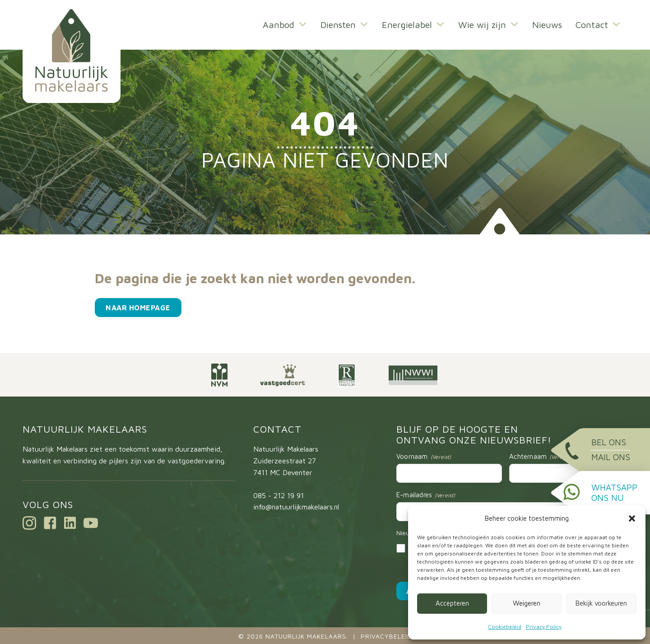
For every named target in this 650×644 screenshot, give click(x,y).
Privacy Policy (544, 627)
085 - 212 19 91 (279, 495)
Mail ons (611, 457)
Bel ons (609, 442)
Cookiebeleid (505, 627)
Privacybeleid (386, 636)
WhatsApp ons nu (614, 492)
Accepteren (452, 603)
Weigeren (527, 603)
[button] (632, 518)
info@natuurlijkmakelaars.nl (296, 507)
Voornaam (424, 457)
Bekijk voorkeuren (601, 603)
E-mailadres (426, 495)
